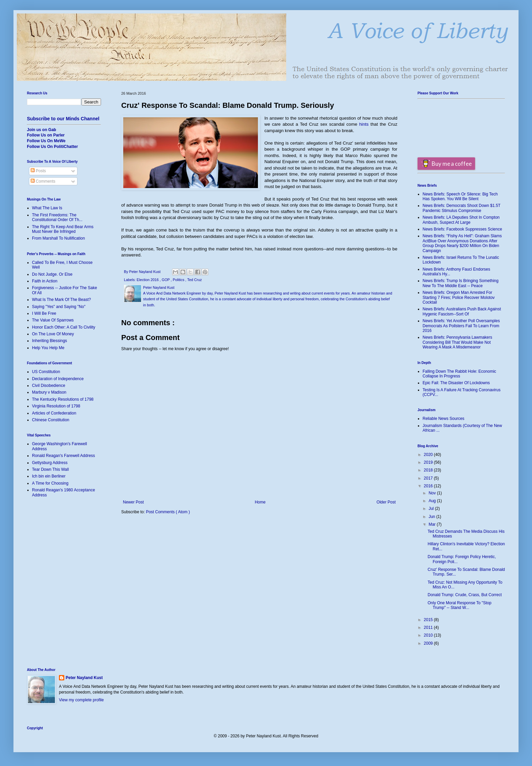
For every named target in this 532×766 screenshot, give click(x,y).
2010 (429, 635)
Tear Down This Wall (50, 469)
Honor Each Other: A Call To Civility (64, 327)
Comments (43, 181)
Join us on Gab (42, 130)
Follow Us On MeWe (46, 141)
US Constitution (46, 372)
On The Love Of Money (53, 334)
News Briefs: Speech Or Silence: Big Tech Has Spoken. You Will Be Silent (460, 196)
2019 (429, 462)
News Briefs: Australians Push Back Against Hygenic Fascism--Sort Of (462, 311)
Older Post (386, 502)
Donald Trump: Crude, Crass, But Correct (465, 595)
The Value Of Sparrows (53, 320)
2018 (429, 470)
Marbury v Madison (49, 392)
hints (364, 124)
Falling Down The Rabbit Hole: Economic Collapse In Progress (459, 374)
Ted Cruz (194, 280)
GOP (166, 280)
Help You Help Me (48, 348)
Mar (433, 524)
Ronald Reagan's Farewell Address (63, 456)
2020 (429, 455)
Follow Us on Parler (46, 135)
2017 (429, 478)
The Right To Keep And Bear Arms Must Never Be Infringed (63, 229)
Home (260, 502)
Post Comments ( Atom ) (168, 512)
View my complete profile (81, 700)
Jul (432, 509)
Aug (433, 501)
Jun (433, 517)
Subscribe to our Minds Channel (63, 119)
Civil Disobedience (49, 386)
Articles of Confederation (54, 413)
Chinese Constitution (51, 420)
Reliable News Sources (443, 419)
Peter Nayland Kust (84, 678)
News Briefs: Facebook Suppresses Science (462, 229)
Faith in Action (45, 281)
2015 (429, 620)
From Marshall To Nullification (58, 238)
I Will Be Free (44, 313)
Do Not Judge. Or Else (52, 274)
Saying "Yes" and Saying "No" (59, 307)
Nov (433, 493)
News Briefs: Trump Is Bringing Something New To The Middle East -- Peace (460, 283)
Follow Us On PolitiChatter (52, 147)
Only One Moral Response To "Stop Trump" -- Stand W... (459, 605)
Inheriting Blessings (49, 341)
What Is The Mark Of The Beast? (61, 300)
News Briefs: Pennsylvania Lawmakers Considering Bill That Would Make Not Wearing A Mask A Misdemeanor (457, 342)
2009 (429, 643)
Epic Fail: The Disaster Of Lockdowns (456, 383)
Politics (179, 280)
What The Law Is (47, 208)
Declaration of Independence (58, 379)
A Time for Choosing (50, 483)
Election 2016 (148, 280)
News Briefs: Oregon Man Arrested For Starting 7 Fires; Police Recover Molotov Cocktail (459, 297)
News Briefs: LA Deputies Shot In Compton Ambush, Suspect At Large (461, 220)
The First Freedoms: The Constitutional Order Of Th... (57, 217)
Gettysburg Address (50, 463)
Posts (38, 171)
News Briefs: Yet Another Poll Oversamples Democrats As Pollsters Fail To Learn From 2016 (461, 326)
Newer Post (133, 502)
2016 (429, 486)
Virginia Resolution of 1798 (56, 406)
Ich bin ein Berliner (49, 476)
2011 (429, 627)
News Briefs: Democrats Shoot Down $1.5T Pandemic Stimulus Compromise (461, 208)
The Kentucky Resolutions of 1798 (63, 399)
